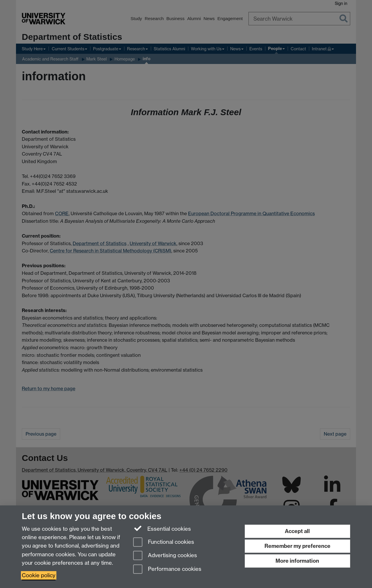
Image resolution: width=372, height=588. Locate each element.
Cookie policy (39, 575)
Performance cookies (167, 570)
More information (297, 561)
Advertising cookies (165, 556)
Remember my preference (297, 546)
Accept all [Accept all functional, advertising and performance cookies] (297, 531)
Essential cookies (162, 528)
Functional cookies (164, 542)
